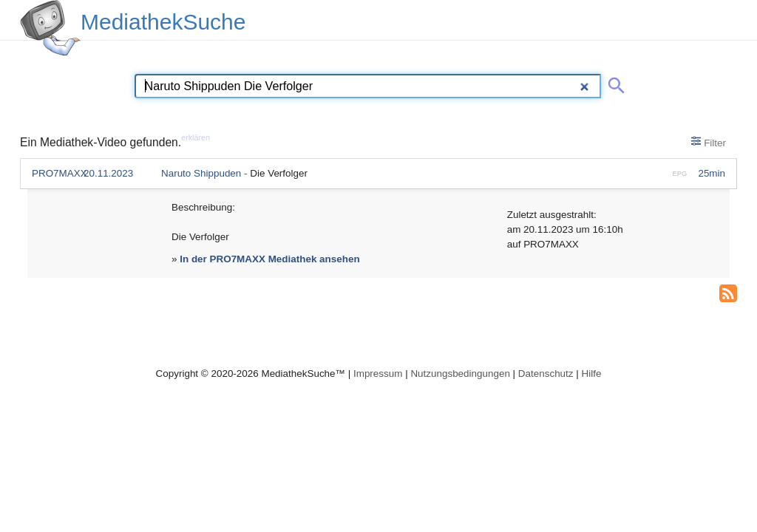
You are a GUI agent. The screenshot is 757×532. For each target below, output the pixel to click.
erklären (196, 137)
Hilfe (592, 374)
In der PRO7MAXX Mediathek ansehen (269, 259)
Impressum (378, 374)
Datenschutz (546, 374)
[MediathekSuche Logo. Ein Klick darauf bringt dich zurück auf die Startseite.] (50, 28)
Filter (709, 142)
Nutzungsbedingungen (460, 374)
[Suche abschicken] (614, 83)
